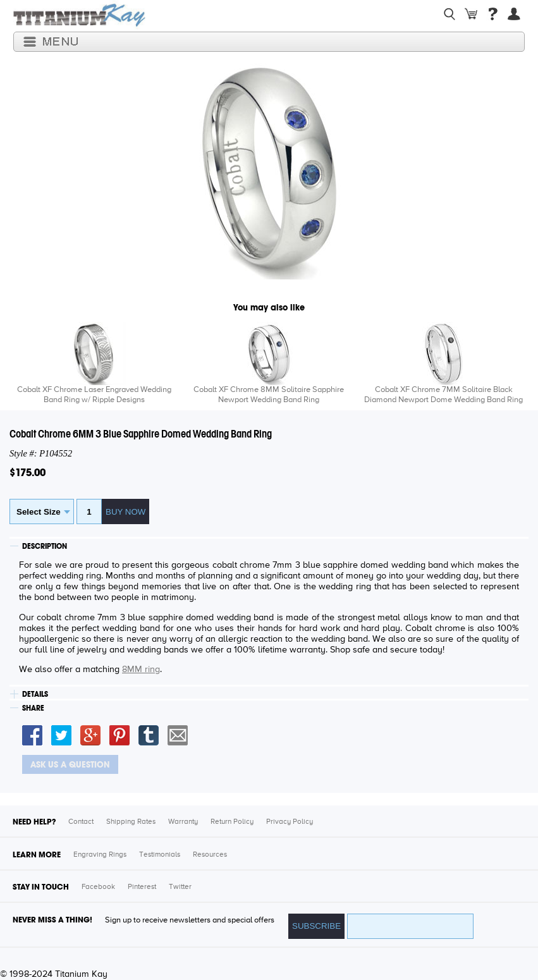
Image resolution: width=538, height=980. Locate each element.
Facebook (98, 887)
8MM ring (141, 670)
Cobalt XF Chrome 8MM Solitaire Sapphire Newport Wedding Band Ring (269, 395)
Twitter (180, 887)
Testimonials (160, 855)
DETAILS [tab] (35, 694)
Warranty (183, 822)
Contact (81, 822)
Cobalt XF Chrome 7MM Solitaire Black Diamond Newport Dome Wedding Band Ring (443, 395)
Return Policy (232, 822)
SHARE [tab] (33, 708)
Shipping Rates (131, 822)
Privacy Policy (290, 822)
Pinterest (142, 887)
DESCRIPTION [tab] (45, 546)
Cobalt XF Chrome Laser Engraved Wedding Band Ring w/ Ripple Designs (94, 395)
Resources (210, 855)
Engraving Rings (100, 855)
